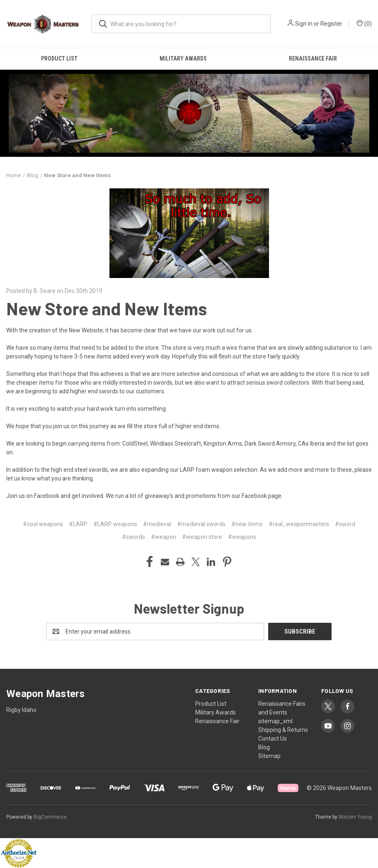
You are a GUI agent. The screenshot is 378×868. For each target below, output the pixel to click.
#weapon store (202, 537)
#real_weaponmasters (299, 524)
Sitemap (269, 756)
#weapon (164, 537)
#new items (247, 524)
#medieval (157, 524)
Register (331, 24)
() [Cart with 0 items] (364, 23)
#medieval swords (201, 524)
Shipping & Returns (283, 730)
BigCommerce (50, 817)
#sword (345, 524)
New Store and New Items (107, 308)
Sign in (304, 24)
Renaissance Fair (313, 59)
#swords (133, 537)
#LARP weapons (115, 524)
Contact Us (273, 739)
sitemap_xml (275, 721)
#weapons (242, 537)
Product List (59, 59)
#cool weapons (43, 524)
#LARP (78, 524)
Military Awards (183, 59)
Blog (264, 747)
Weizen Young (355, 817)
